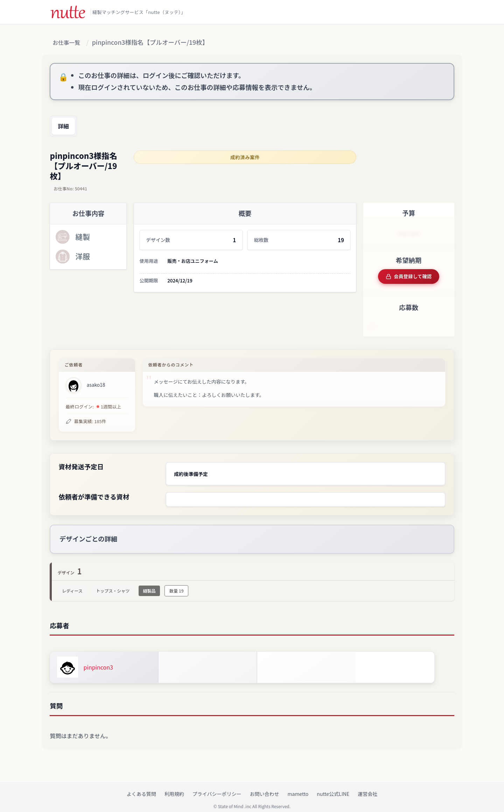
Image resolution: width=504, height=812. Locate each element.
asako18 (96, 383)
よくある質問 (141, 788)
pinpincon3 (98, 661)
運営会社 (367, 788)
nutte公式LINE (333, 788)
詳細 (66, 127)
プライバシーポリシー (217, 788)
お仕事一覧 (69, 43)
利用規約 (174, 788)
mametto (298, 788)
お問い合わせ (265, 788)
